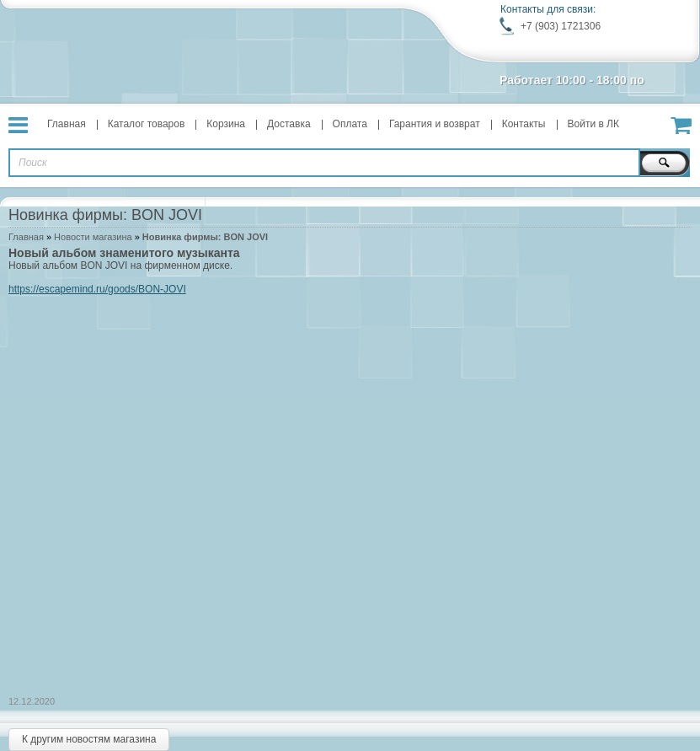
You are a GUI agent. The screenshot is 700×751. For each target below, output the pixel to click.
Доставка (289, 124)
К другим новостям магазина (89, 739)
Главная (67, 124)
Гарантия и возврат (435, 124)
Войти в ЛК (594, 124)
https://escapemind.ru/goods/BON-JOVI (97, 289)
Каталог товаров (147, 124)
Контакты (524, 124)
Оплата (350, 124)
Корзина (226, 124)
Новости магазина (93, 237)
